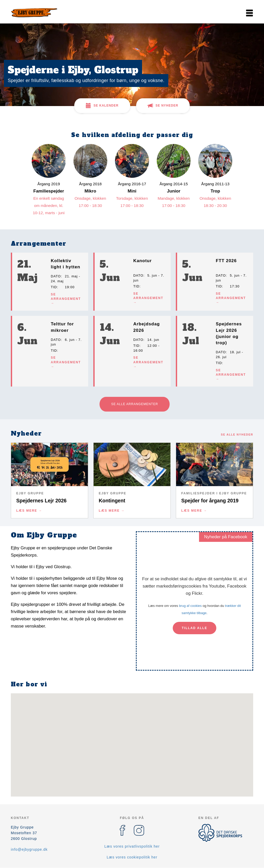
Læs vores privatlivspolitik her (132, 846)
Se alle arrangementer (135, 404)
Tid (54, 287)
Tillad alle (195, 628)
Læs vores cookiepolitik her (132, 857)
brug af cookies (190, 606)
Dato (56, 276)
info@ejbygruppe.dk (29, 849)
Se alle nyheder (237, 435)
